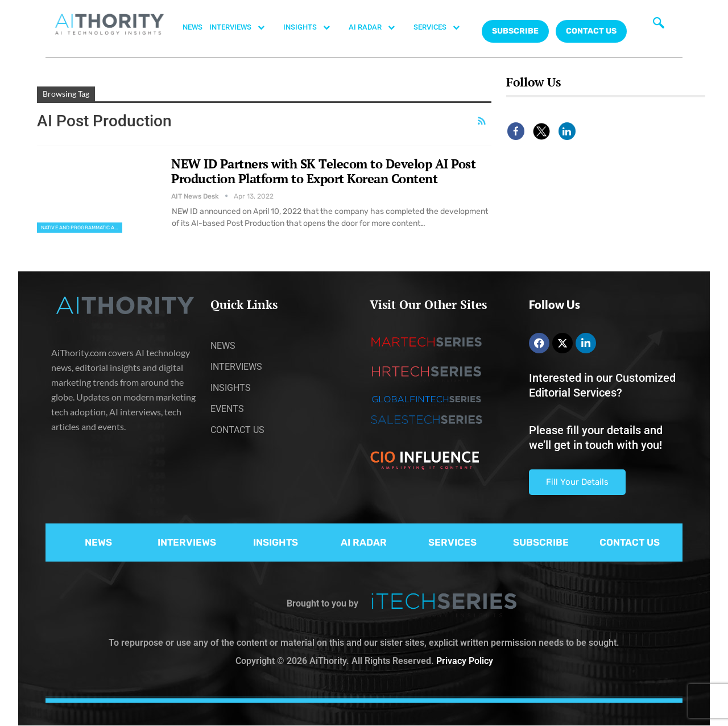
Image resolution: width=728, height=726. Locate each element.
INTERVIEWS (243, 27)
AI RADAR (378, 27)
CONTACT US (591, 31)
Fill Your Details (577, 482)
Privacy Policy (465, 661)
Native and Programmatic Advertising (82, 228)
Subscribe (515, 31)
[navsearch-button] (659, 26)
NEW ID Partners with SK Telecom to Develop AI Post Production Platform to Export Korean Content (323, 171)
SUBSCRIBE (541, 542)
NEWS (193, 27)
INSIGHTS (313, 27)
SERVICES (442, 27)
